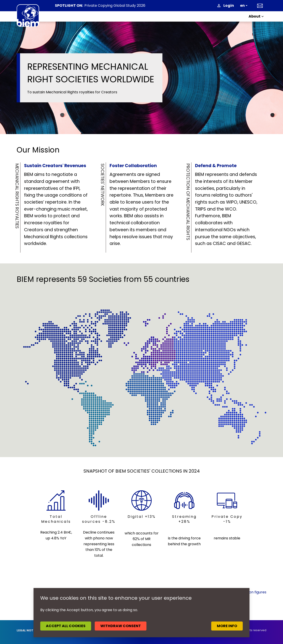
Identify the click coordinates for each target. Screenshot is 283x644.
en (242, 6)
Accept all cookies (66, 626)
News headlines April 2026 (107, 6)
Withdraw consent (121, 626)
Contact (260, 6)
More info (227, 626)
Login (229, 6)
